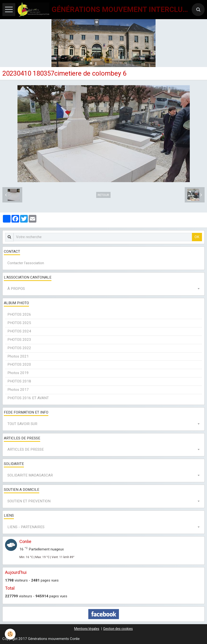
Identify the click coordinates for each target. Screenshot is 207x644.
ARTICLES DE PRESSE (26, 449)
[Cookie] (10, 634)
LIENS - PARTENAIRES (26, 527)
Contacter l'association (26, 263)
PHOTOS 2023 (19, 340)
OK (197, 237)
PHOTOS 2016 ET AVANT (28, 398)
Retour (103, 195)
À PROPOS (16, 289)
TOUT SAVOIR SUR (22, 424)
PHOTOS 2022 (19, 348)
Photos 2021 (18, 356)
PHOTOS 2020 (19, 364)
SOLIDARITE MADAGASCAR (30, 475)
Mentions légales (87, 629)
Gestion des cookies (118, 629)
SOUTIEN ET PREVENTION (29, 501)
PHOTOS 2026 (19, 314)
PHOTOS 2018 (19, 381)
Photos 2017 (18, 390)
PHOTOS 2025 (19, 323)
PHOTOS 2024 (19, 331)
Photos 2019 (18, 373)
